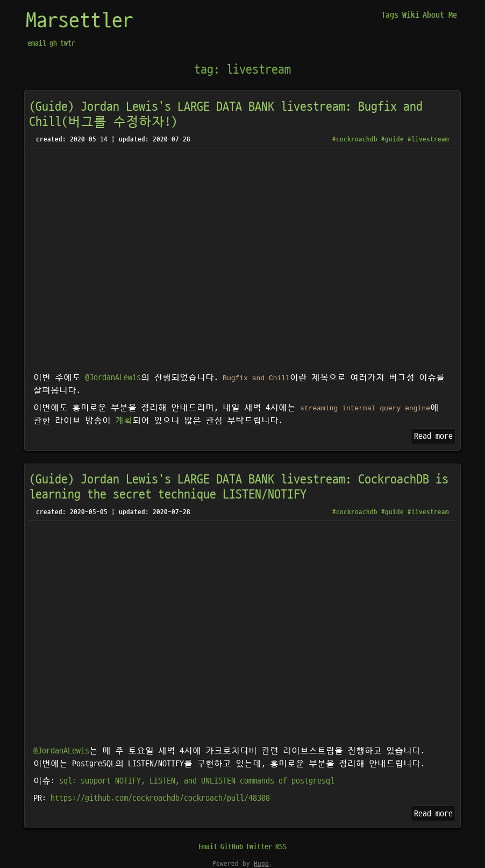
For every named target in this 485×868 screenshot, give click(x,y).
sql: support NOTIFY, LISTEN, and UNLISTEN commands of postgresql (197, 781)
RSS (281, 847)
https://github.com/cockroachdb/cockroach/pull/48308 (160, 798)
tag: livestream (242, 70)
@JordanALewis (113, 378)
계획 (124, 421)
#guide (393, 139)
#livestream (428, 139)
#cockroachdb (355, 139)
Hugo (261, 864)
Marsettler (80, 21)
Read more (433, 436)
